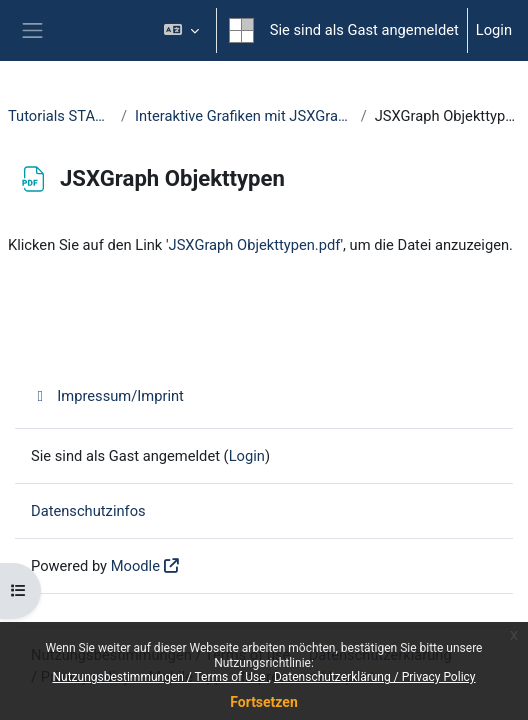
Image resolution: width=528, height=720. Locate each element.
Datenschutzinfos (88, 511)
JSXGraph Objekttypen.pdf (255, 245)
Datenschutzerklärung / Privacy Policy (375, 677)
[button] (180, 30)
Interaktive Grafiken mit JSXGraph (244, 116)
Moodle (135, 566)
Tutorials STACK (60, 116)
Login (494, 30)
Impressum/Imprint (107, 396)
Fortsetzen (264, 702)
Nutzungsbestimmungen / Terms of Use (160, 677)
